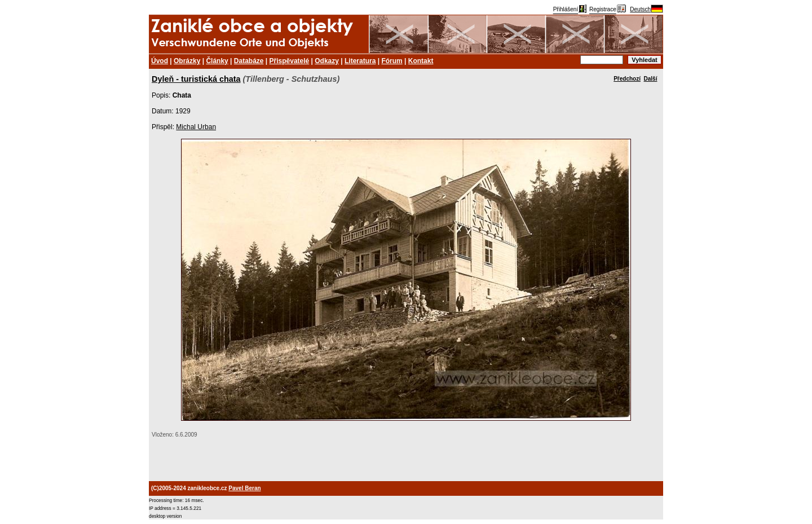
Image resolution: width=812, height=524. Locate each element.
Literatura (360, 61)
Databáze (249, 61)
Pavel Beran (244, 488)
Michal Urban (196, 127)
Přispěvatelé (290, 61)
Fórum (392, 61)
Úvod (160, 61)
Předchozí (627, 79)
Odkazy (327, 61)
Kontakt (421, 61)
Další (651, 79)
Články (217, 61)
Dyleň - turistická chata (196, 79)
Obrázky (187, 61)
